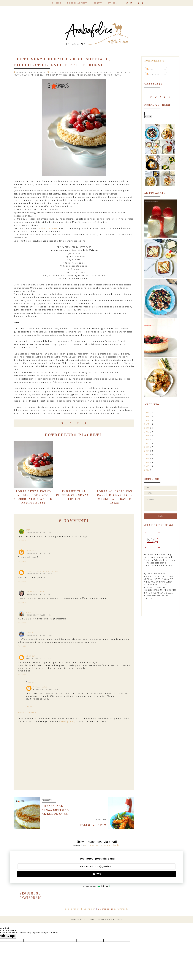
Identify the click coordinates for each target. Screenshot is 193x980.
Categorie (113, 3)
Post (149, 69)
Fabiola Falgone (35, 592)
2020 (147, 428)
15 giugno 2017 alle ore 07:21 (39, 594)
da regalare (101, 72)
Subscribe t (154, 61)
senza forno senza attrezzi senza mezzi (60, 75)
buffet (54, 72)
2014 (147, 451)
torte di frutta (112, 75)
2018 (147, 435)
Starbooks (90, 75)
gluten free (29, 75)
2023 (147, 416)
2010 (147, 466)
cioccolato (65, 72)
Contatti (99, 3)
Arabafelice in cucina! (82, 919)
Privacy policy (68, 721)
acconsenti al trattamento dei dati (103, 845)
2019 (147, 432)
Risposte (32, 682)
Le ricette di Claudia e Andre (42, 571)
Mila (28, 612)
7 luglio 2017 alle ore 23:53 (38, 659)
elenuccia (31, 633)
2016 (147, 443)
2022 (147, 420)
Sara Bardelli (121, 909)
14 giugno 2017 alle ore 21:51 (39, 574)
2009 (147, 470)
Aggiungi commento (27, 713)
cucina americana (82, 72)
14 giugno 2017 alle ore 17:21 (39, 553)
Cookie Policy (72, 909)
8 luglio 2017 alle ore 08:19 (46, 689)
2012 (147, 458)
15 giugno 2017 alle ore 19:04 (39, 636)
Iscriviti (97, 874)
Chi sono (56, 3)
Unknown (31, 551)
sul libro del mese (48, 228)
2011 (147, 462)
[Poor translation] (11, 936)
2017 (147, 439)
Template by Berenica (111, 919)
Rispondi (22, 541)
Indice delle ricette (78, 3)
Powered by (97, 886)
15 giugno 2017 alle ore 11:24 (39, 615)
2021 (147, 424)
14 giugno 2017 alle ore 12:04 (39, 533)
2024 (147, 413)
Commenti (152, 74)
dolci (112, 72)
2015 (147, 447)
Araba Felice (40, 687)
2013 (147, 455)
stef (28, 530)
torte (100, 75)
